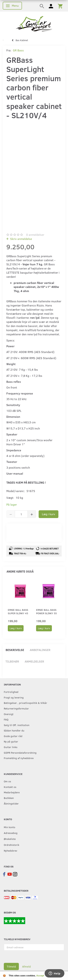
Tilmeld (11, 966)
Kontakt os (10, 787)
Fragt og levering (14, 697)
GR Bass (18, 50)
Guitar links (11, 747)
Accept (40, 976)
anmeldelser (35, 235)
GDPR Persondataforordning (20, 753)
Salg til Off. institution (17, 725)
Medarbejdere (12, 792)
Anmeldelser (34, 661)
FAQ (6, 719)
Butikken (9, 798)
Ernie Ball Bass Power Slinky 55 (46, 611)
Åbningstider (11, 803)
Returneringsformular (16, 708)
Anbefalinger (40, 650)
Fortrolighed (11, 692)
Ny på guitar (11, 741)
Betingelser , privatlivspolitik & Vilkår (25, 703)
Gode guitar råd (13, 736)
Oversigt (9, 714)
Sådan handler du (14, 730)
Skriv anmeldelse (21, 239)
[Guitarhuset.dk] (34, 23)
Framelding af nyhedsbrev (19, 758)
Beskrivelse (15, 650)
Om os (7, 781)
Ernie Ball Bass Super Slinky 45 (18, 611)
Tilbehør (12, 661)
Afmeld (26, 966)
